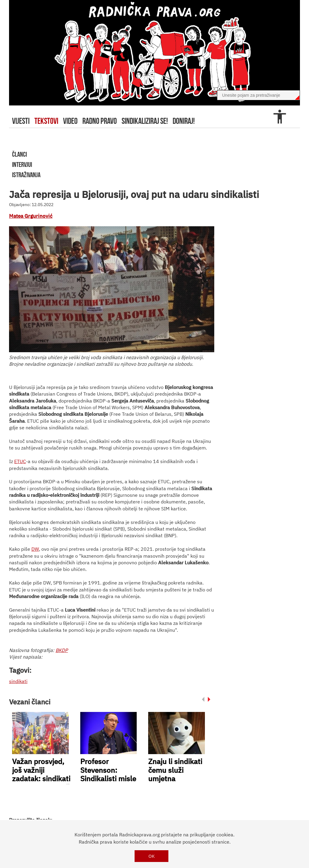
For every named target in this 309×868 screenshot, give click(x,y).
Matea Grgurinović (31, 216)
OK (152, 856)
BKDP (62, 650)
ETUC (20, 461)
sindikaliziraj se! (145, 121)
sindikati (18, 681)
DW (35, 549)
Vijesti (21, 121)
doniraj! (184, 121)
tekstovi (46, 121)
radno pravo (100, 121)
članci (19, 154)
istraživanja (26, 175)
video (70, 121)
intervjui (22, 165)
